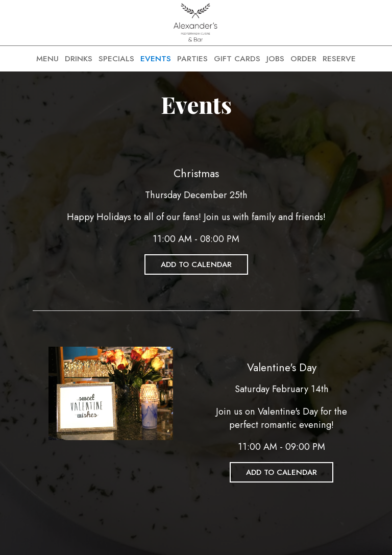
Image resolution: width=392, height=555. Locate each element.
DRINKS (79, 59)
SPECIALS (116, 59)
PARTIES (192, 59)
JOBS (275, 59)
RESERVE (339, 59)
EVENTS (156, 59)
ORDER (303, 59)
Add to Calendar (196, 264)
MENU (47, 59)
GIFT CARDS (237, 59)
